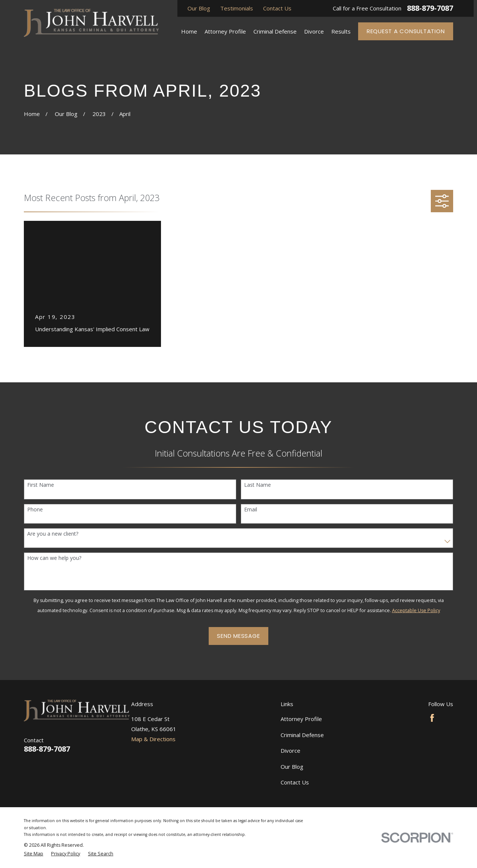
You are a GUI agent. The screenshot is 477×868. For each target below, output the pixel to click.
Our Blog (199, 8)
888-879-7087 (430, 8)
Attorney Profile (301, 719)
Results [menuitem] (341, 31)
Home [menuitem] (189, 31)
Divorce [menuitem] (314, 31)
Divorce (290, 751)
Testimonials (237, 8)
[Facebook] (432, 718)
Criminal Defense (302, 735)
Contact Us (277, 8)
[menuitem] (34, 854)
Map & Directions (153, 739)
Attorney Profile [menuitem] (225, 31)
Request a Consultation (406, 31)
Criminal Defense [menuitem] (275, 31)
